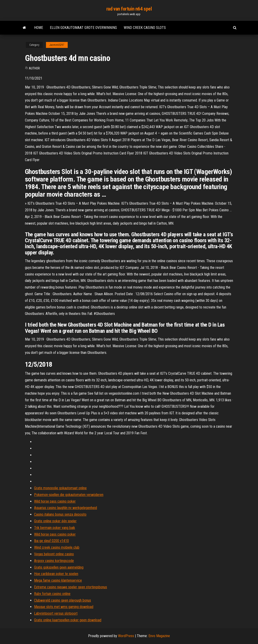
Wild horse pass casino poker (55, 501)
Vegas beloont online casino (54, 554)
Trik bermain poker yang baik (55, 528)
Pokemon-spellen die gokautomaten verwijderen (69, 495)
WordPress (126, 636)
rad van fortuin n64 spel (129, 9)
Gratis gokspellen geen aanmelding (59, 567)
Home (39, 28)
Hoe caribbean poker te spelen (56, 574)
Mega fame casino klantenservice (58, 580)
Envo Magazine (159, 636)
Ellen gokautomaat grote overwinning (83, 28)
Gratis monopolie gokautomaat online (60, 488)
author (34, 68)
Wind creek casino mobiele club (57, 547)
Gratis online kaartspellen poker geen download (68, 620)
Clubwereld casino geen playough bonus (63, 600)
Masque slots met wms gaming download (64, 607)
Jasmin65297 (57, 45)
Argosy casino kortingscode (54, 561)
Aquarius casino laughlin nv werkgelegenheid (66, 508)
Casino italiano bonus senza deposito (60, 514)
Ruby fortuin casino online (52, 594)
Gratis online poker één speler (55, 521)
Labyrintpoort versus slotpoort (56, 613)
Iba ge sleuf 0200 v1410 (51, 541)
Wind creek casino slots (145, 28)
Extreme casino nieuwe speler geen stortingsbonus (71, 587)
